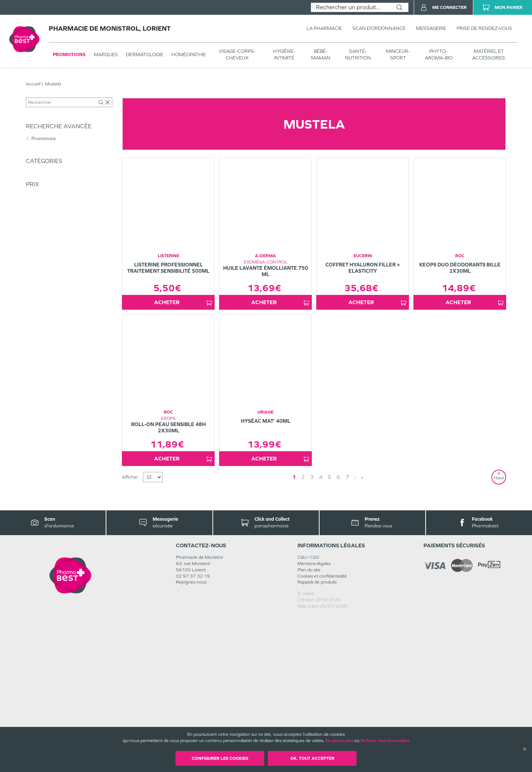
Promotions (69, 55)
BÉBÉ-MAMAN (321, 55)
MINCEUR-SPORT (398, 55)
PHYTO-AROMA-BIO (439, 55)
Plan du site (309, 726)
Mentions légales (314, 720)
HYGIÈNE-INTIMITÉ (284, 55)
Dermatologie (145, 55)
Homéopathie (189, 55)
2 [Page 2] (319, 633)
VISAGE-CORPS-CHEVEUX (237, 55)
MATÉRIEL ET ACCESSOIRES (489, 55)
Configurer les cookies (220, 758)
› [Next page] (336, 633)
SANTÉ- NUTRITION (358, 55)
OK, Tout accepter (312, 758)
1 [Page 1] (310, 633)
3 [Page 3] (328, 633)
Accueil (33, 84)
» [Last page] (343, 633)
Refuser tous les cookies (385, 741)
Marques (106, 55)
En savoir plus (339, 741)
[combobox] (351, 7)
